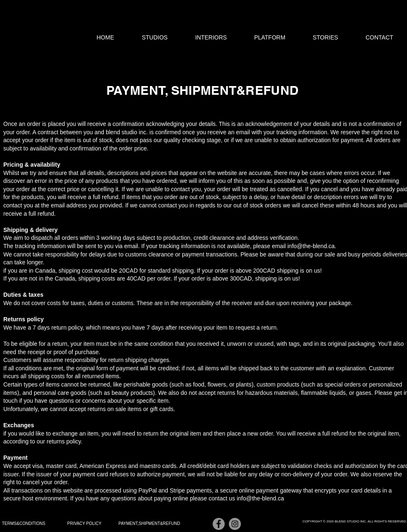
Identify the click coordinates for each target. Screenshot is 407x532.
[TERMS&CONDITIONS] (24, 524)
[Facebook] (219, 524)
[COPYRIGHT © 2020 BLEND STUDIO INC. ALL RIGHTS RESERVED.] (355, 522)
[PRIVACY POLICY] (84, 524)
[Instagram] (235, 524)
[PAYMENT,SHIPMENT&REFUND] (149, 524)
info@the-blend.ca (311, 246)
